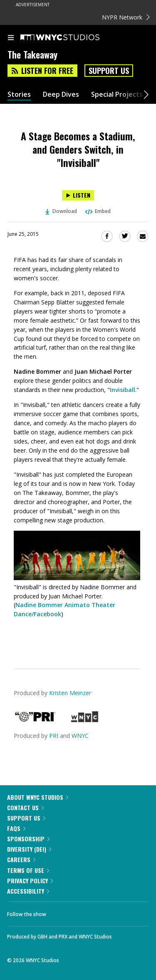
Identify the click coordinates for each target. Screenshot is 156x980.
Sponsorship (28, 839)
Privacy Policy (30, 881)
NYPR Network (126, 17)
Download (61, 211)
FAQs (16, 828)
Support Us (109, 71)
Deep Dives (61, 94)
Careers (21, 859)
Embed (97, 211)
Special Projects (117, 94)
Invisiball (123, 390)
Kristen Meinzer (70, 693)
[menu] (11, 38)
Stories (19, 94)
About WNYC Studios (38, 797)
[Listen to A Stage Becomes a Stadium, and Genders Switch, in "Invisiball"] (78, 195)
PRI (54, 736)
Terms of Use (28, 870)
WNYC (80, 736)
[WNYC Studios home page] (70, 38)
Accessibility (28, 891)
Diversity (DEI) (29, 849)
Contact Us (25, 807)
